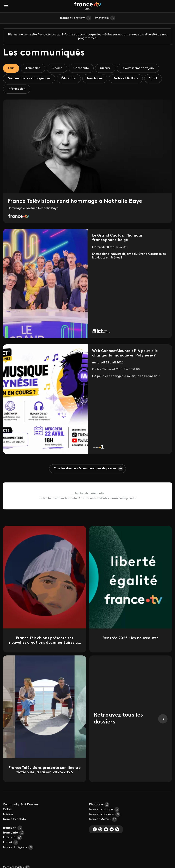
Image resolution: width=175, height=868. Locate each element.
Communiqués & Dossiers (21, 768)
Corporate (81, 68)
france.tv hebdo (14, 783)
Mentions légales (13, 831)
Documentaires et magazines (29, 79)
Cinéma (57, 68)
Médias (8, 778)
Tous (11, 68)
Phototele (102, 18)
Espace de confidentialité (19, 843)
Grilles (7, 773)
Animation (33, 68)
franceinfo (10, 796)
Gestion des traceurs (16, 837)
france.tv (9, 792)
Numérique (95, 79)
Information (17, 89)
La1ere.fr (9, 801)
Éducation (69, 79)
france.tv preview (72, 18)
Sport (153, 79)
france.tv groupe (101, 773)
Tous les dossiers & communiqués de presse (85, 469)
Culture (105, 68)
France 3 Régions (15, 811)
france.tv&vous (100, 783)
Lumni (7, 806)
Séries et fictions (126, 79)
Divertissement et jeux (138, 68)
